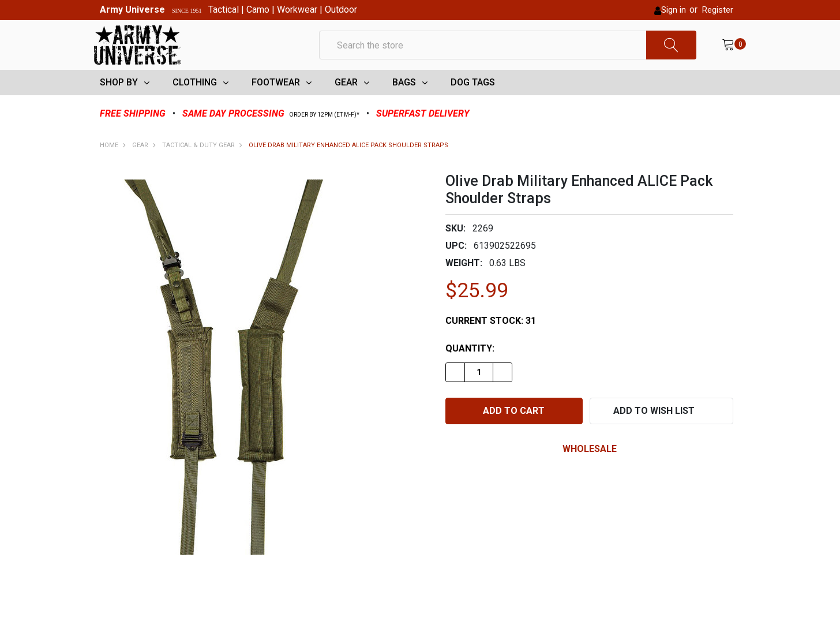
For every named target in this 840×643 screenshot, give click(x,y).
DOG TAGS (473, 101)
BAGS (404, 101)
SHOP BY (119, 101)
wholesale (590, 468)
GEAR (346, 101)
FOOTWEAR (276, 101)
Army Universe (132, 10)
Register (718, 10)
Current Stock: (491, 340)
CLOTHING (195, 101)
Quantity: (470, 367)
